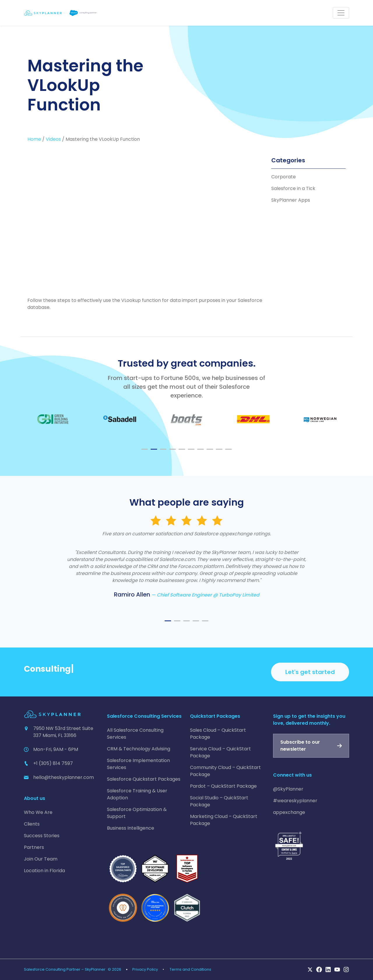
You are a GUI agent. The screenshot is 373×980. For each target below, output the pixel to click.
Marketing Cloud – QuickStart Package (224, 820)
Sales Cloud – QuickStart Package (218, 734)
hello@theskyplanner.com (64, 777)
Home (34, 139)
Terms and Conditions (190, 969)
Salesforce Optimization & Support (137, 813)
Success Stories (42, 836)
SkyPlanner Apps (291, 200)
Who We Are (38, 812)
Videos (53, 139)
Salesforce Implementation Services (138, 764)
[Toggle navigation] (341, 13)
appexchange (289, 812)
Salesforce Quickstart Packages (144, 779)
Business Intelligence (131, 828)
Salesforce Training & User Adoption (137, 794)
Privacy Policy (145, 969)
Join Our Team (41, 859)
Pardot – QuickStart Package (223, 786)
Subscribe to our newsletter (300, 746)
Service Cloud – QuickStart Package (220, 752)
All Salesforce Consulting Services (135, 734)
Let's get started (310, 672)
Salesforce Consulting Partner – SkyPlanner (65, 969)
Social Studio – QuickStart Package (219, 801)
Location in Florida (44, 871)
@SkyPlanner (288, 789)
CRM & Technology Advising (139, 749)
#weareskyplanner (295, 801)
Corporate (284, 177)
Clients (32, 824)
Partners (34, 847)
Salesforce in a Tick (293, 188)
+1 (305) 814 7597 (53, 763)
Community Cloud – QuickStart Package (225, 771)
